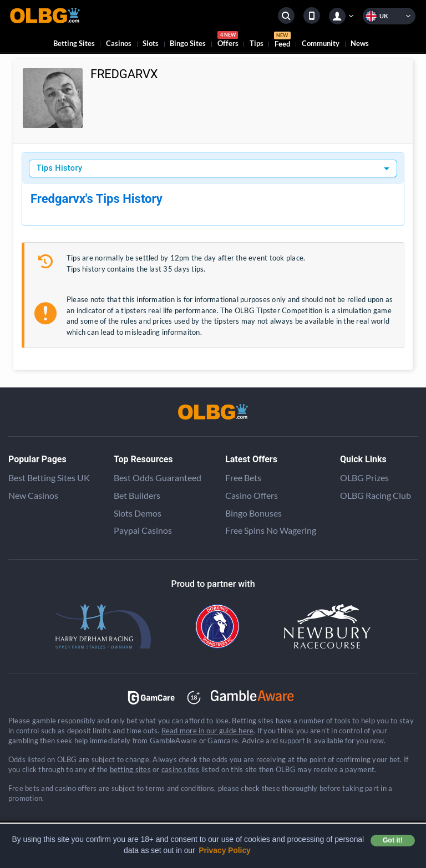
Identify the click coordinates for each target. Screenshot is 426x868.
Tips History (60, 168)
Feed (282, 41)
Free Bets (243, 478)
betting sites (130, 769)
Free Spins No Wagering (271, 530)
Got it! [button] (393, 840)
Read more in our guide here (207, 731)
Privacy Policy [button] (225, 850)
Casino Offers (252, 495)
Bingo (188, 43)
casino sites (181, 769)
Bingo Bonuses (253, 513)
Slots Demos (138, 513)
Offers (228, 41)
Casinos (119, 43)
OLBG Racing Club (376, 495)
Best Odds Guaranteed (158, 478)
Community (321, 43)
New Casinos (33, 495)
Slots (151, 43)
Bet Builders (137, 495)
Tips (257, 43)
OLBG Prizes (364, 478)
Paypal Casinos (143, 530)
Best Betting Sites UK (49, 478)
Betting (74, 43)
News (360, 43)
